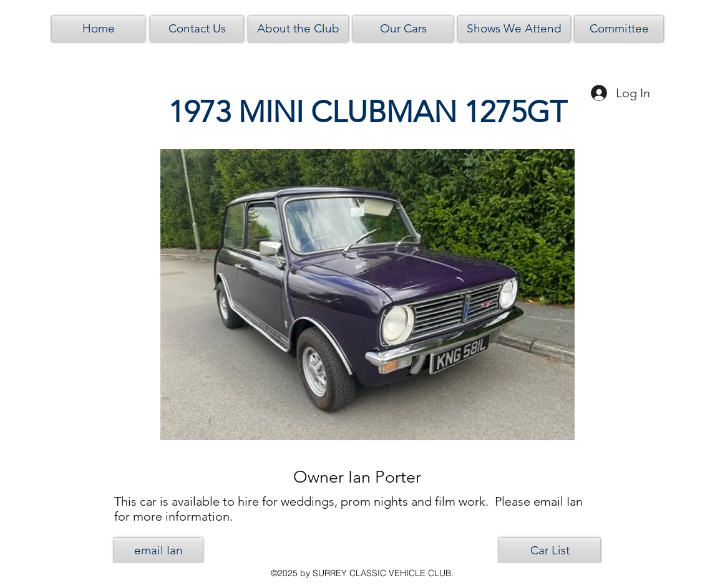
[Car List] (550, 551)
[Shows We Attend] (514, 29)
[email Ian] (158, 551)
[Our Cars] (403, 29)
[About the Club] (298, 29)
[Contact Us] (197, 29)
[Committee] (619, 29)
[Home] (98, 29)
